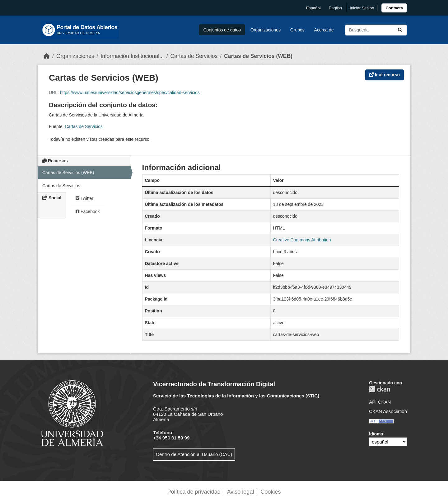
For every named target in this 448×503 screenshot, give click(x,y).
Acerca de (324, 30)
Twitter (84, 198)
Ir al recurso (385, 75)
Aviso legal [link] (241, 492)
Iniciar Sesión (362, 8)
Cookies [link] (271, 492)
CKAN (380, 389)
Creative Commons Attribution (302, 240)
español (313, 8)
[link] (394, 8)
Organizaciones (266, 30)
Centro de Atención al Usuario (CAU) (194, 454)
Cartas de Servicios (194, 56)
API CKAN (380, 402)
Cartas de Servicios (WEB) (258, 56)
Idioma (376, 434)
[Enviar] (400, 30)
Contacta (394, 8)
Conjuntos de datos (222, 30)
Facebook (88, 211)
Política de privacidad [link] (194, 492)
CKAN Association (388, 411)
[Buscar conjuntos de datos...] (376, 30)
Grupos (297, 30)
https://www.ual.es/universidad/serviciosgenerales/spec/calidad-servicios (130, 93)
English (336, 8)
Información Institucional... (132, 56)
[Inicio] (47, 56)
